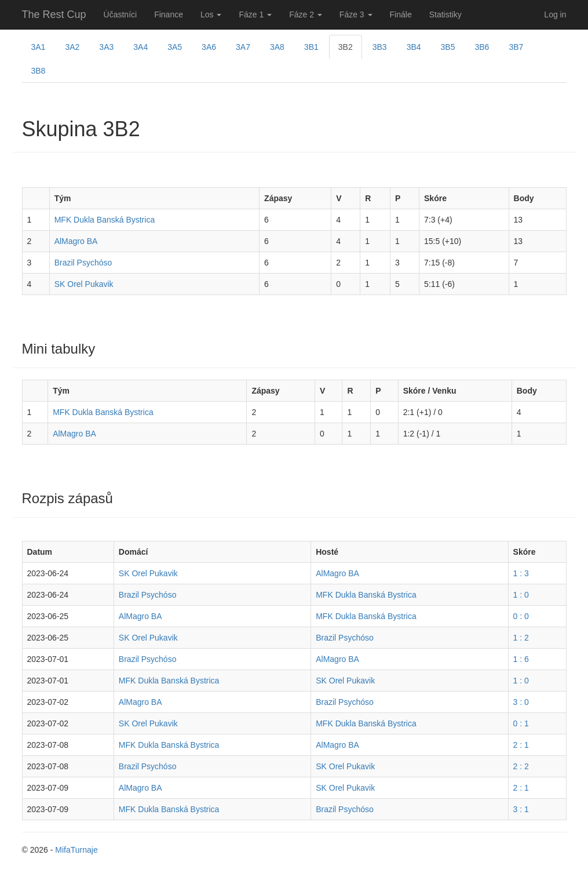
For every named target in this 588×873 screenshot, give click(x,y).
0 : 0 (521, 616)
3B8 (39, 71)
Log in (555, 14)
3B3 (380, 47)
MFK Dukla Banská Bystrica (105, 220)
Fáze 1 (255, 14)
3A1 (39, 47)
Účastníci (120, 14)
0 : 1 (521, 723)
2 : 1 (521, 745)
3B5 (448, 47)
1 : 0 (521, 595)
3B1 (311, 47)
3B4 (414, 47)
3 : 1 (521, 809)
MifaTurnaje (76, 850)
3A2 (72, 47)
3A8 (277, 47)
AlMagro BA (76, 241)
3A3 (106, 47)
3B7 (516, 47)
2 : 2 (521, 766)
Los (211, 14)
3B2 (346, 47)
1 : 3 (521, 573)
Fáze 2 (306, 14)
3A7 (243, 47)
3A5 (175, 47)
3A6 (209, 47)
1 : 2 (521, 638)
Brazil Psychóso (83, 263)
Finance (169, 14)
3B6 (482, 47)
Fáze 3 (356, 14)
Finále (401, 14)
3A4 (140, 47)
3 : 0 (521, 702)
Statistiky (445, 14)
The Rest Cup (54, 14)
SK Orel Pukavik (84, 284)
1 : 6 (521, 659)
